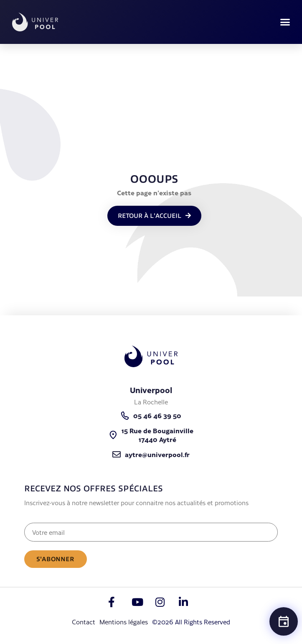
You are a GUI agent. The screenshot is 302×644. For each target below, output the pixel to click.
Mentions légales (124, 622)
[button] (285, 22)
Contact (84, 622)
